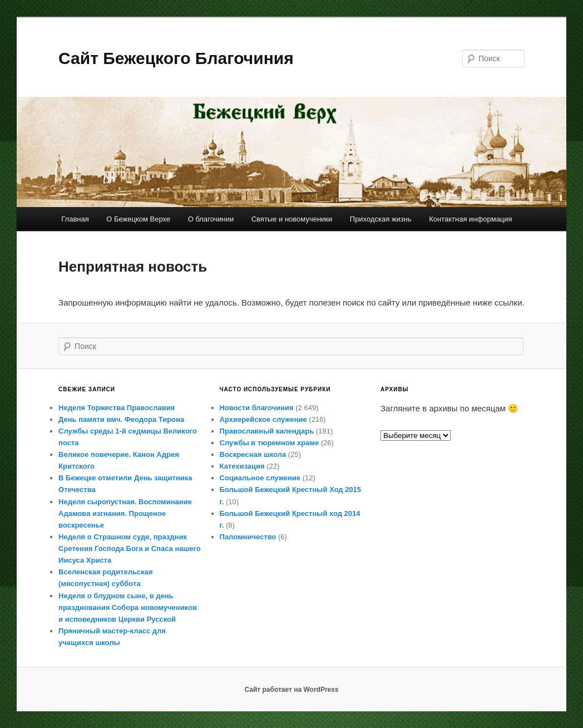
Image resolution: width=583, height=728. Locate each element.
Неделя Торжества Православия (117, 408)
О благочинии (211, 219)
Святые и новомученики (292, 219)
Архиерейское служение (263, 419)
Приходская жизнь (381, 219)
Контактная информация (470, 219)
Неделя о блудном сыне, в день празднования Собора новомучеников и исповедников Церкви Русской (128, 608)
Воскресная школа (253, 454)
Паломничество (248, 537)
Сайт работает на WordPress (291, 690)
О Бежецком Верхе (138, 219)
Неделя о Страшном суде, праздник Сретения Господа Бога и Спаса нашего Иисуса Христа (130, 549)
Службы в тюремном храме (270, 443)
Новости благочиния (257, 408)
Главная (75, 219)
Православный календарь (267, 431)
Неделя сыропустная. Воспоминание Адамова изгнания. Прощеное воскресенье (125, 513)
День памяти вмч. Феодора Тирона (121, 419)
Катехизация (242, 466)
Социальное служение (260, 478)
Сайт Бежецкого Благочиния (176, 58)
